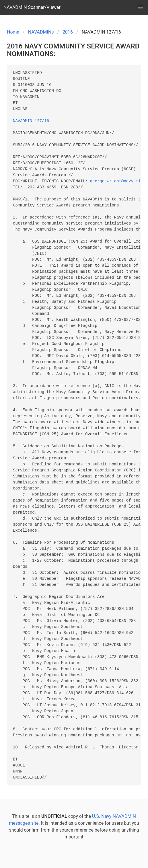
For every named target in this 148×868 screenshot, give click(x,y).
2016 (68, 32)
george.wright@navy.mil (117, 181)
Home (13, 32)
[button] (141, 7)
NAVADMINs (41, 32)
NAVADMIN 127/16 (31, 121)
